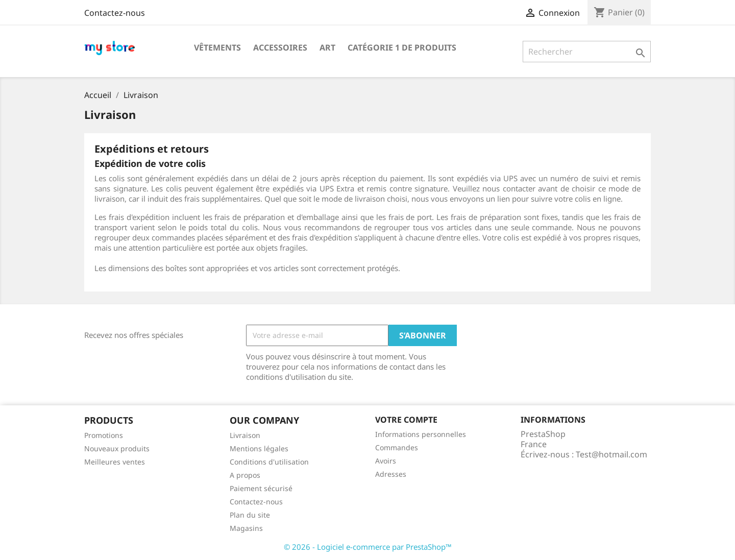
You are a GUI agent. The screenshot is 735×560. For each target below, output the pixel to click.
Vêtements (217, 47)
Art (327, 47)
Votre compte (406, 420)
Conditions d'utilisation (269, 462)
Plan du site (250, 515)
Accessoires (280, 47)
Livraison (245, 435)
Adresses (391, 474)
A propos (245, 475)
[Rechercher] (587, 52)
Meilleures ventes (115, 462)
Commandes (397, 447)
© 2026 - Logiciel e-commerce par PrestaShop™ (368, 547)
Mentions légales (259, 448)
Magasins (246, 528)
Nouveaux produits (117, 448)
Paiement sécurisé (261, 488)
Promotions (104, 435)
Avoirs (386, 461)
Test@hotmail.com (611, 454)
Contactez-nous (115, 13)
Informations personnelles (421, 434)
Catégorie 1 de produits (402, 47)
